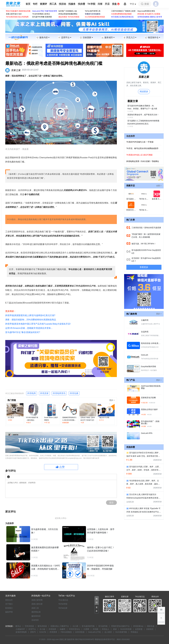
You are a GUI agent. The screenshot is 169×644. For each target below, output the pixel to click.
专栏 (35, 4)
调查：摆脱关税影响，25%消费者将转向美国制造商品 (31, 320)
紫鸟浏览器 (42, 626)
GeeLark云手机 (95, 632)
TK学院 (91, 4)
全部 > (159, 186)
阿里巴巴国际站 (133, 210)
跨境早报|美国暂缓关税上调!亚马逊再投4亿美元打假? (30, 315)
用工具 (53, 4)
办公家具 (11, 417)
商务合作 (9, 600)
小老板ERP (20, 629)
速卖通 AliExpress (159, 199)
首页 (28, 4)
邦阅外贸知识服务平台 (120, 626)
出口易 (75, 626)
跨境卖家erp (138, 626)
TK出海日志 (63, 600)
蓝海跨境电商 (21, 632)
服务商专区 (36, 616)
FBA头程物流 (66, 632)
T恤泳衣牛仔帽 (104, 417)
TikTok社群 (63, 608)
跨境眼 (96, 629)
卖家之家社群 (37, 604)
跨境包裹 (74, 393)
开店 (107, 4)
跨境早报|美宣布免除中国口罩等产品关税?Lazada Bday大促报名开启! (38, 324)
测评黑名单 (36, 612)
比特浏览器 (80, 632)
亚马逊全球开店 (133, 199)
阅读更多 (144, 92)
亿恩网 (86, 629)
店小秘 (42, 629)
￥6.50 (143, 415)
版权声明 (9, 612)
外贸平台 (32, 629)
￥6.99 (143, 426)
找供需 (81, 4)
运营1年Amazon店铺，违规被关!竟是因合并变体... (29, 328)
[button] (161, 620)
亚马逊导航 (103, 626)
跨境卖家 (44, 393)
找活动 (62, 4)
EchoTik (43, 632)
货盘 (116, 4)
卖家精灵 (150, 629)
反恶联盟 (139, 629)
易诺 (115, 629)
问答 (100, 4)
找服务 (72, 4)
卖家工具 (35, 608)
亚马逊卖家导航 (88, 626)
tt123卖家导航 (121, 632)
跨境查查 (53, 632)
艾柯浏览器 (29, 626)
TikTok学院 (63, 604)
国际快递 (151, 626)
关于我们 (9, 604)
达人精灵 (108, 632)
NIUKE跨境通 (126, 629)
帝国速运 (134, 632)
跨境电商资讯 (59, 393)
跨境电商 (32, 393)
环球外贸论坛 (74, 629)
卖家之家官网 (37, 600)
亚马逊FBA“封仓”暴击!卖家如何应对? (23, 332)
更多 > (112, 400)
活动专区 (35, 620)
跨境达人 (106, 629)
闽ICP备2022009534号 (85, 639)
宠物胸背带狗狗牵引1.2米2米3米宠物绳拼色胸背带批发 (69, 420)
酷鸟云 (18, 626)
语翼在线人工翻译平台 (60, 626)
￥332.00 (144, 403)
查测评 (43, 4)
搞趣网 (62, 629)
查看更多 (144, 267)
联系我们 (9, 608)
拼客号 (33, 632)
